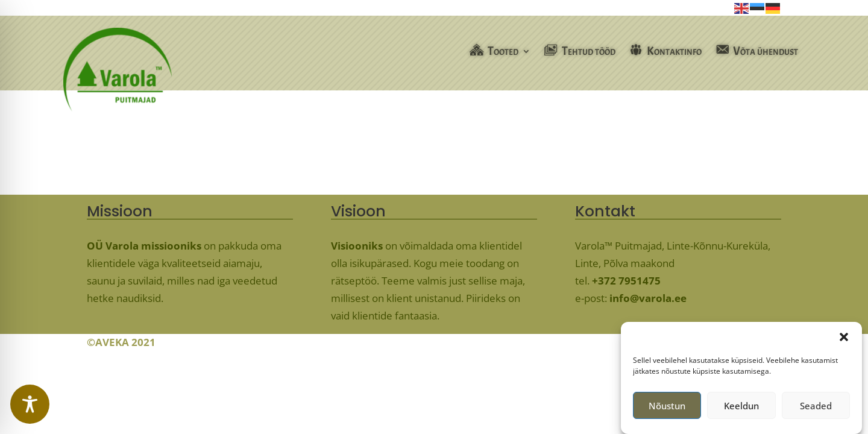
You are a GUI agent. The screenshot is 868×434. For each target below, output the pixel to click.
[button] (844, 341)
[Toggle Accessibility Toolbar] (30, 404)
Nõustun (667, 409)
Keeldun (741, 409)
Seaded (816, 409)
